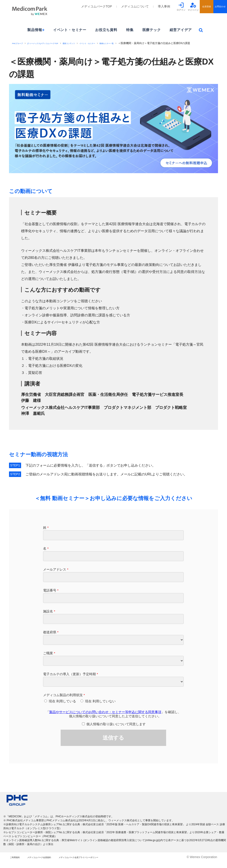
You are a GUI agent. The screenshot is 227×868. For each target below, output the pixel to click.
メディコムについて (135, 6)
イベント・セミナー (70, 30)
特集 (130, 30)
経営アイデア (181, 30)
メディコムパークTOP (97, 6)
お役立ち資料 (106, 30)
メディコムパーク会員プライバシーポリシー (115, 863)
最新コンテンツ (93, 43)
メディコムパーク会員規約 (54, 863)
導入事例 (164, 6)
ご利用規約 (18, 863)
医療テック (152, 30)
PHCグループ (20, 43)
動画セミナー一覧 (145, 43)
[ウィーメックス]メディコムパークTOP (56, 43)
